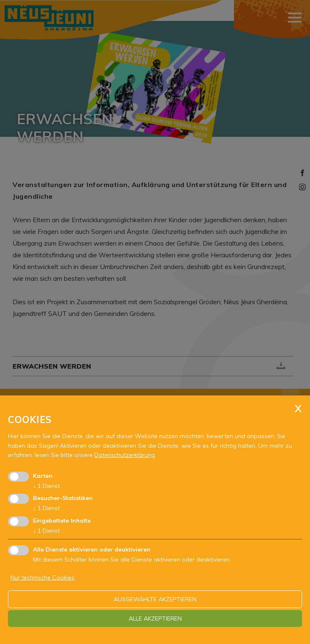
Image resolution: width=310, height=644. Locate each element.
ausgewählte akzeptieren (155, 599)
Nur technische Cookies (42, 577)
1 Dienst (46, 486)
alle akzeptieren (155, 618)
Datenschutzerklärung (125, 455)
